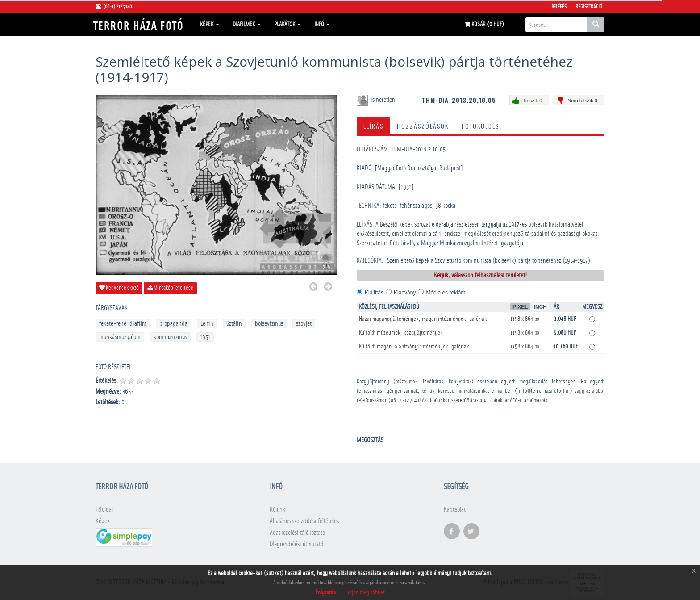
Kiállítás (374, 293)
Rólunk (277, 510)
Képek (210, 25)
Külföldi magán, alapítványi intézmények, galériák (414, 347)
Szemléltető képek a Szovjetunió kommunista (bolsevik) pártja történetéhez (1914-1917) (489, 261)
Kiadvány (405, 293)
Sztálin (234, 324)
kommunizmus (170, 337)
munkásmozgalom (120, 337)
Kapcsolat (455, 510)
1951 (205, 337)
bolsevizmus (269, 324)
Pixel (520, 307)
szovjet (304, 324)
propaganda (173, 324)
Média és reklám (446, 293)
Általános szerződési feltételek (304, 521)
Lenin (207, 324)
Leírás (373, 126)
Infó (322, 25)
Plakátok (287, 25)
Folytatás (326, 592)
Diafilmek (247, 25)
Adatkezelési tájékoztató (297, 533)
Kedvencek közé (119, 288)
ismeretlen (383, 100)
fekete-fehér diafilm (123, 324)
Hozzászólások (423, 126)
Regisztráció (589, 7)
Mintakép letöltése (170, 288)
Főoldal (104, 510)
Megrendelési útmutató (296, 544)
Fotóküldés (481, 126)
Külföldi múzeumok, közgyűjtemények (401, 333)
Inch (540, 307)
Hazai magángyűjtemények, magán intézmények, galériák (423, 319)
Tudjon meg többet (365, 592)
